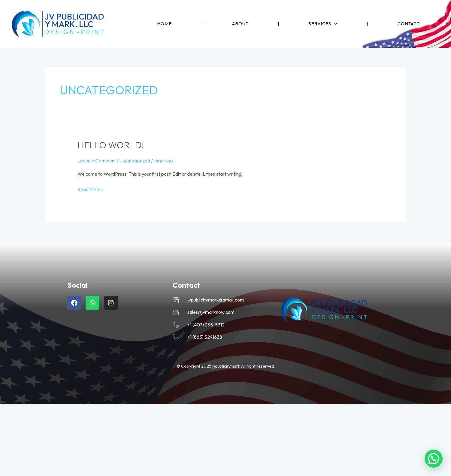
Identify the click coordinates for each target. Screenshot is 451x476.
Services (323, 24)
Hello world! (111, 145)
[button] (434, 459)
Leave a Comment (97, 161)
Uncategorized (135, 161)
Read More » (91, 189)
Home (164, 24)
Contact (409, 24)
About (240, 24)
